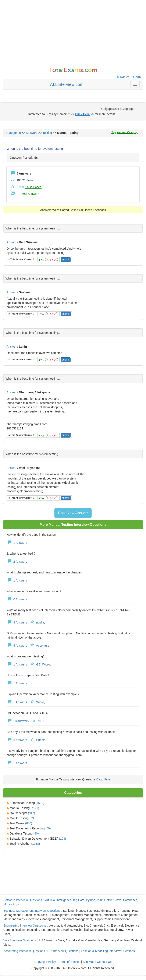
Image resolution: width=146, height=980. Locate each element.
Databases (130, 900)
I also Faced (30, 187)
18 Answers (18, 721)
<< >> (82, 114)
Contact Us (104, 962)
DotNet (109, 900)
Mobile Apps (11, 904)
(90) (36, 833)
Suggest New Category (124, 132)
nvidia (40, 622)
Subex (40, 740)
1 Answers (17, 543)
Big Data (79, 900)
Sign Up (122, 77)
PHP (100, 900)
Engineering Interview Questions (25, 925)
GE (38, 664)
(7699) (40, 803)
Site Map (89, 962)
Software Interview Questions (23, 900)
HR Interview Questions (63, 951)
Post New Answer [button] (73, 513)
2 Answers (17, 562)
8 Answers (17, 622)
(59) (48, 828)
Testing (47, 133)
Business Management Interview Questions (32, 911)
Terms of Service (69, 962)
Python (91, 900)
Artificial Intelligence (58, 900)
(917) (31, 813)
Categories (14, 133)
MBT (41, 721)
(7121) (35, 808)
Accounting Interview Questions (24, 951)
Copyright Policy (45, 962)
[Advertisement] (73, 34)
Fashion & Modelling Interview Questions (108, 951)
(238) (33, 818)
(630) (29, 823)
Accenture (43, 646)
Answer (12, 242)
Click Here (103, 779)
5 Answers (17, 646)
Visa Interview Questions (20, 940)
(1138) (36, 844)
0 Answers (17, 599)
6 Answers (17, 740)
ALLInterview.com (67, 84)
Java (118, 900)
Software (32, 133)
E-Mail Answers (29, 194)
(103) (63, 839)
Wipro (46, 664)
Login (135, 77)
